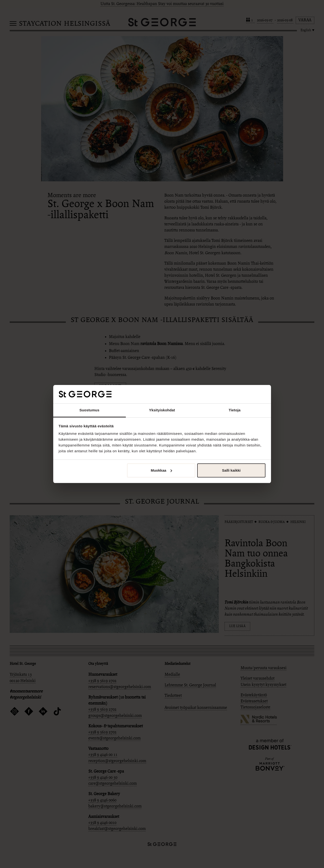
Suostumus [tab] (89, 410)
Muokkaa (161, 470)
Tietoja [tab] (235, 410)
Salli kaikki (231, 470)
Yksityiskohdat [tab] (162, 410)
